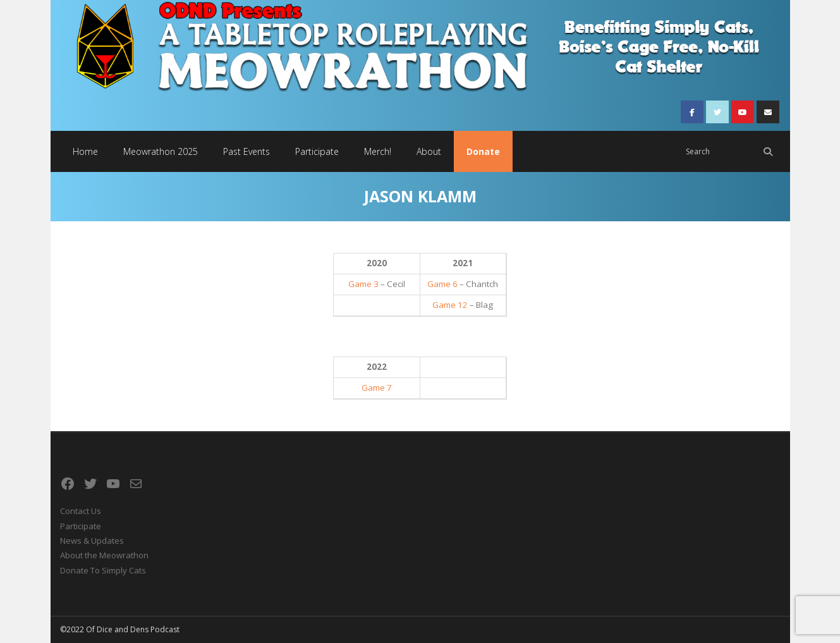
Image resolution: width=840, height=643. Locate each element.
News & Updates (92, 541)
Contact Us (81, 511)
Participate (81, 526)
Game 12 (450, 305)
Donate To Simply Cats (103, 570)
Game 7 (377, 388)
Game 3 (363, 284)
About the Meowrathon (104, 555)
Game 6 (442, 284)
